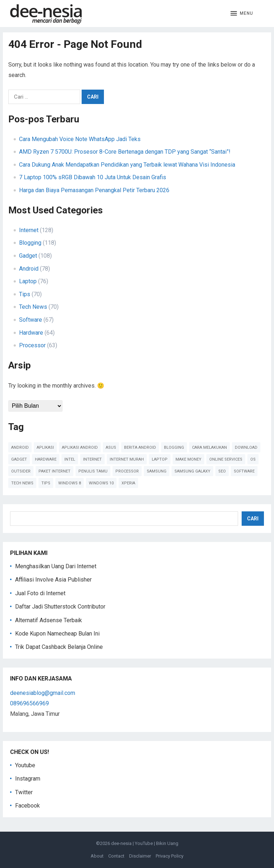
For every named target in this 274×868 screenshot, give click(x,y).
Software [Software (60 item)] (244, 471)
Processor (32, 345)
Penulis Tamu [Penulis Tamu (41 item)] (93, 471)
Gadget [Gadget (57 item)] (19, 459)
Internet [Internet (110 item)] (92, 459)
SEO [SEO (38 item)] (222, 471)
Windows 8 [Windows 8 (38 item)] (70, 483)
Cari (253, 519)
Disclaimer (140, 856)
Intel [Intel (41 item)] (70, 459)
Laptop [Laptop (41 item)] (160, 459)
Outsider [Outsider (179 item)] (21, 471)
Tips (25, 294)
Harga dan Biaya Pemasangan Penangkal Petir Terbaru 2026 (94, 190)
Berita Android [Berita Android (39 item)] (140, 447)
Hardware (31, 333)
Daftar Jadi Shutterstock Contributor (60, 607)
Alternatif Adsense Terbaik (49, 620)
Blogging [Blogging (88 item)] (174, 447)
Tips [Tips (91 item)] (46, 483)
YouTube (144, 843)
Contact (116, 856)
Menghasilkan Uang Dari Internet (56, 566)
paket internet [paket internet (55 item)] (54, 471)
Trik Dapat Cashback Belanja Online (59, 647)
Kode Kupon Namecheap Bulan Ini (57, 634)
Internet (29, 230)
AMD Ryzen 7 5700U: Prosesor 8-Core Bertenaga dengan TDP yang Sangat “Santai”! (125, 152)
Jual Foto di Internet (40, 593)
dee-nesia (121, 843)
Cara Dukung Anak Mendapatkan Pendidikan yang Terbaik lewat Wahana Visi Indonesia (127, 165)
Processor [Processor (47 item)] (127, 471)
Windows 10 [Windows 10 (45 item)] (101, 483)
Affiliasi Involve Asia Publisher (53, 580)
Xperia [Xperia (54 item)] (128, 483)
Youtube (25, 765)
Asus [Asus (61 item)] (111, 447)
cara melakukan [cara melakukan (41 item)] (209, 447)
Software (31, 320)
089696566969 (29, 703)
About (97, 856)
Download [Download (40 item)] (246, 447)
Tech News (33, 307)
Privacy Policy (170, 856)
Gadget (28, 256)
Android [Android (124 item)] (20, 447)
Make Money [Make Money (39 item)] (188, 459)
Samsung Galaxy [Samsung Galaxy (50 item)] (192, 471)
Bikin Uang (167, 843)
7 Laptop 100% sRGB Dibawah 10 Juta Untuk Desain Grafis (93, 177)
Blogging (30, 243)
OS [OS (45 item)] (253, 459)
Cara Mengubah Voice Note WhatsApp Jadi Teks (80, 139)
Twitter (24, 792)
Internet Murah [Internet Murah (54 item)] (127, 459)
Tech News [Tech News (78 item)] (22, 483)
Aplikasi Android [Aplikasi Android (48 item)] (80, 447)
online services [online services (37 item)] (226, 459)
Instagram (28, 779)
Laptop (28, 281)
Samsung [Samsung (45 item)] (157, 471)
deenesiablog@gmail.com (43, 693)
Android (29, 269)
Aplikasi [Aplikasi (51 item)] (45, 447)
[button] (242, 14)
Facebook (28, 806)
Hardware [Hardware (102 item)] (46, 459)
